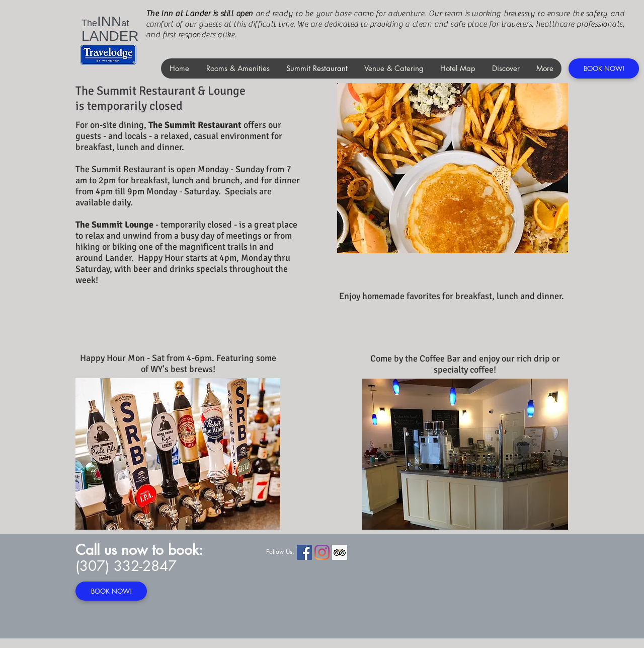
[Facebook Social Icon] (304, 552)
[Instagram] (322, 552)
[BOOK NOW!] (604, 68)
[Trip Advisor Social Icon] (340, 552)
